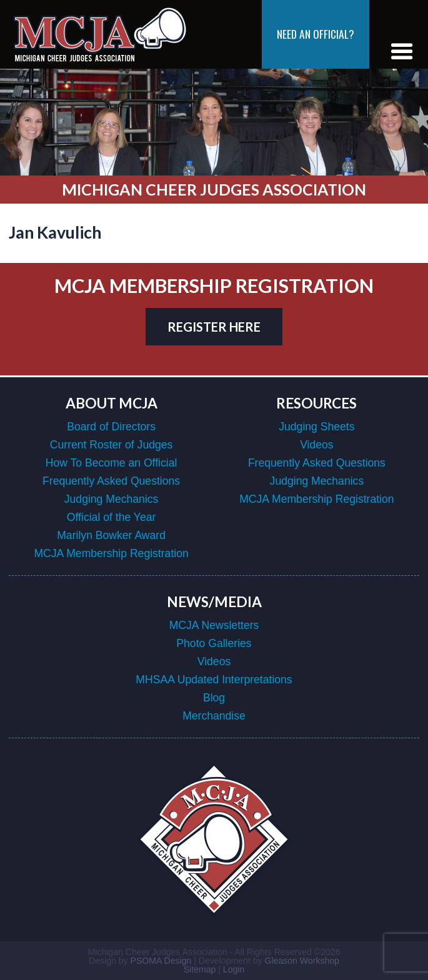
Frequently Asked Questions (111, 481)
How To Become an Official (112, 463)
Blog (214, 698)
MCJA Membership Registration (111, 553)
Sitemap (200, 969)
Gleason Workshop (301, 961)
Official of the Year (111, 517)
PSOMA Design (161, 961)
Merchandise (214, 716)
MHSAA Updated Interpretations (214, 680)
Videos (316, 445)
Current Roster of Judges (112, 445)
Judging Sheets (316, 427)
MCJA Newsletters (214, 625)
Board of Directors (111, 427)
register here (214, 327)
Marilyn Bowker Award (111, 535)
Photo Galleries (214, 643)
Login (234, 969)
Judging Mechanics (112, 499)
